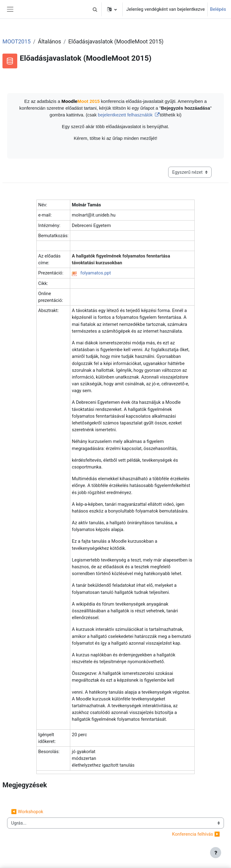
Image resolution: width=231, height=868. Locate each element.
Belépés (218, 9)
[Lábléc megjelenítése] (216, 853)
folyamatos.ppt (96, 273)
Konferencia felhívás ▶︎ (196, 834)
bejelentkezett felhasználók (126, 115)
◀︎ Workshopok (27, 812)
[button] (95, 9)
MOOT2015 (16, 41)
